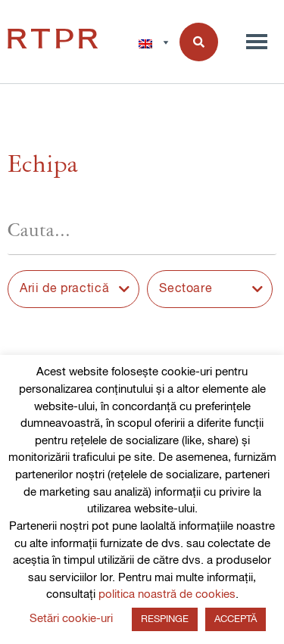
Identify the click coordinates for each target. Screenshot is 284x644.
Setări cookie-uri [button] (71, 619)
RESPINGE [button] (165, 619)
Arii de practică (64, 289)
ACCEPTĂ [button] (236, 619)
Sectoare (186, 289)
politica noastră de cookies (167, 594)
